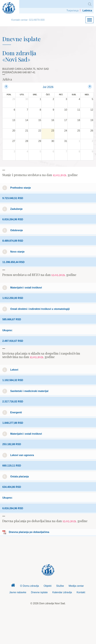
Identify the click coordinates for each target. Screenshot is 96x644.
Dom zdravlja (13, 586)
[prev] (6, 86)
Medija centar (76, 586)
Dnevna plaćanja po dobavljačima (29, 532)
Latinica (87, 11)
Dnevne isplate (39, 592)
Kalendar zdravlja (62, 592)
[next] (90, 86)
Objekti (48, 586)
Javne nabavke (18, 592)
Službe (60, 586)
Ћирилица (72, 11)
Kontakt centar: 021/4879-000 (28, 20)
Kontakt (81, 592)
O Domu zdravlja (30, 586)
